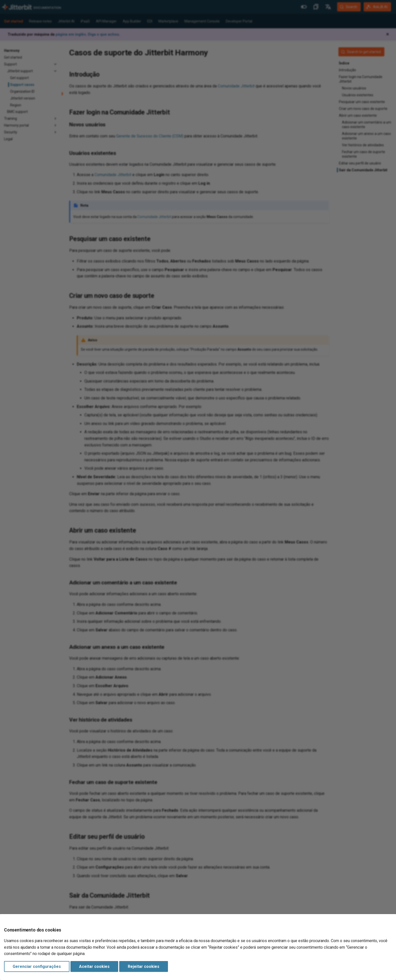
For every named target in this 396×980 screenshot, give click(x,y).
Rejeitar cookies (144, 966)
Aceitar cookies (94, 966)
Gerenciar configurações (37, 966)
